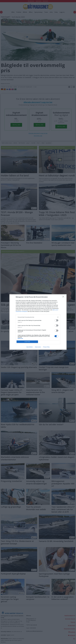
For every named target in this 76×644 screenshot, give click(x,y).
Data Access (38, 347)
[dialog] (38, 322)
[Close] (64, 297)
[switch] (56, 320)
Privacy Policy (46, 347)
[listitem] (38, 317)
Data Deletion (30, 347)
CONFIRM (27, 342)
